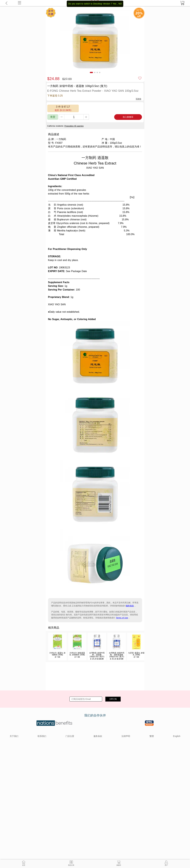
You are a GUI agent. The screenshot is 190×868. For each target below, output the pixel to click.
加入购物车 (128, 117)
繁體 (152, 736)
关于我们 (14, 736)
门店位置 (70, 736)
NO (120, 4)
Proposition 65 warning (74, 126)
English (177, 736)
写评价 (139, 99)
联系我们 (42, 736)
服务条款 (130, 606)
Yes (115, 4)
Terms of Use (122, 618)
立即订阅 (113, 699)
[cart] (182, 3)
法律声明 (126, 736)
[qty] (74, 117)
